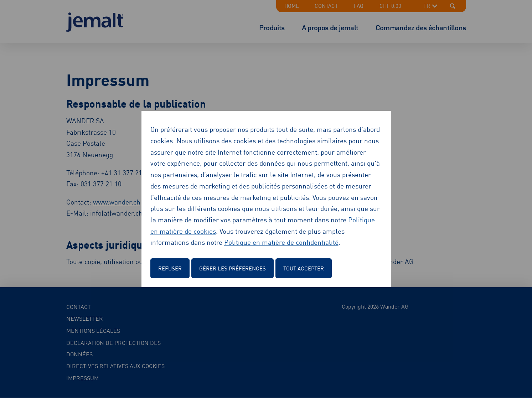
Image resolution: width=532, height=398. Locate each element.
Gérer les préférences (233, 268)
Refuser (170, 268)
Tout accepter (304, 268)
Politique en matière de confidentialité (281, 242)
